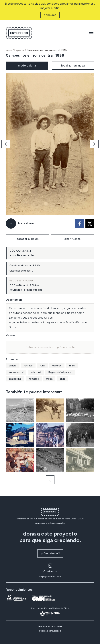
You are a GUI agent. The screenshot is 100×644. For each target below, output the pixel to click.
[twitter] (90, 224)
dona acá (50, 15)
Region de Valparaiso (60, 372)
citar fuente (72, 239)
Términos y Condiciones (50, 626)
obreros (57, 366)
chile (62, 379)
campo (13, 366)
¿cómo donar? (50, 553)
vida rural (36, 372)
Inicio (9, 50)
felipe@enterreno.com (50, 577)
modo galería (27, 65)
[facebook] (80, 224)
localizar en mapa (73, 65)
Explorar (19, 50)
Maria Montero (27, 223)
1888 (72, 366)
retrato (28, 366)
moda (49, 379)
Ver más (10, 335)
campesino (15, 379)
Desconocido (25, 255)
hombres (34, 379)
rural (42, 366)
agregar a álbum (28, 239)
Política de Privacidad (50, 631)
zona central (16, 372)
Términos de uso (32, 290)
